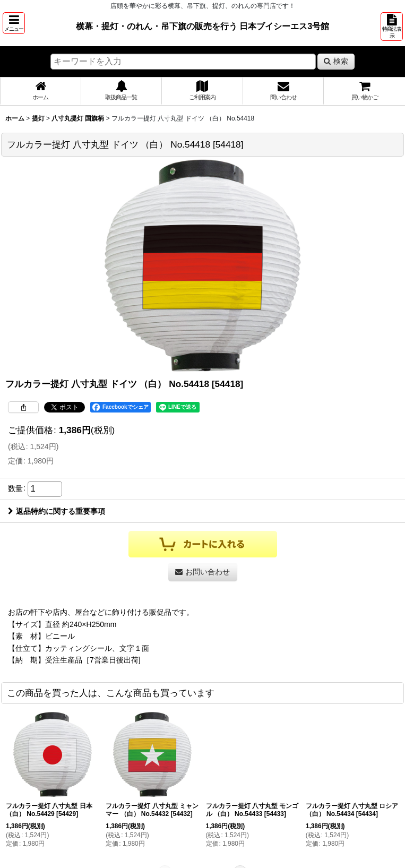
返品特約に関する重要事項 (57, 511)
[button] (14, 23)
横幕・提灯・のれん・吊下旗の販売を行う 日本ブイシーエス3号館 (203, 26)
